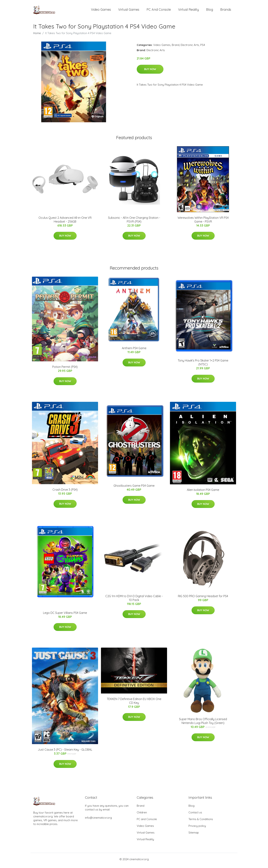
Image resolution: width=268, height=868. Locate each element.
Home (37, 36)
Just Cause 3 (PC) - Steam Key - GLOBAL (65, 752)
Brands (226, 11)
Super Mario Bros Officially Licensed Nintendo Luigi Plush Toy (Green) (203, 724)
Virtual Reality (188, 11)
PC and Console (159, 11)
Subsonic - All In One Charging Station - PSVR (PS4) (134, 222)
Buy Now (150, 72)
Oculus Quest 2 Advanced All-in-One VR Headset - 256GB (65, 222)
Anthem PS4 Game (134, 351)
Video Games (101, 11)
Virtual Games (129, 11)
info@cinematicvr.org (98, 820)
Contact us (195, 815)
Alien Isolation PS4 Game (203, 492)
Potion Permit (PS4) (65, 369)
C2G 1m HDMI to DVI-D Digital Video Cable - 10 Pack (134, 601)
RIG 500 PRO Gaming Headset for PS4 (203, 599)
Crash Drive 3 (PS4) (65, 492)
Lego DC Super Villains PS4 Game (65, 615)
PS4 (203, 47)
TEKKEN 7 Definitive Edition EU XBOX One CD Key (134, 703)
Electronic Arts (190, 47)
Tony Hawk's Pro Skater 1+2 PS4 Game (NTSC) (203, 365)
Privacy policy (197, 828)
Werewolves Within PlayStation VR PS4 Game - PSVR (203, 222)
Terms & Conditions (201, 822)
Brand (176, 47)
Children (142, 815)
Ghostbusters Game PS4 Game (134, 488)
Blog (210, 11)
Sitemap (194, 835)
